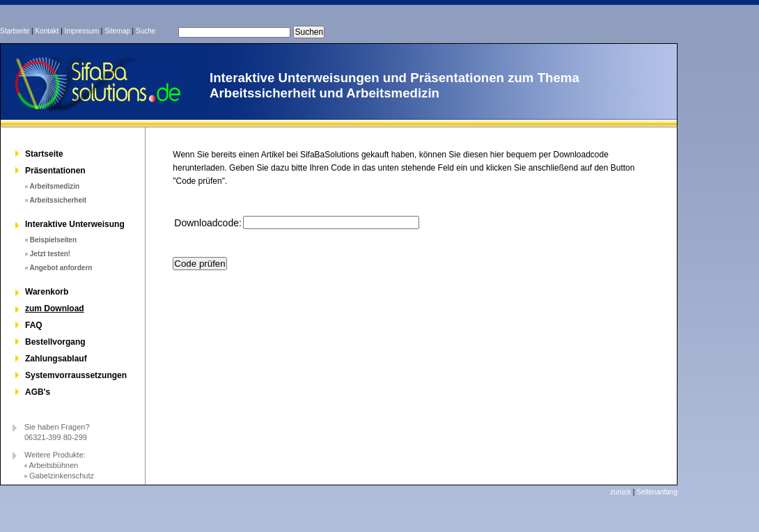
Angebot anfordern (61, 268)
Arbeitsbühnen (53, 465)
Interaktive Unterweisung (75, 224)
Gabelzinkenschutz (62, 476)
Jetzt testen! (50, 254)
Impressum (82, 31)
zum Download (55, 308)
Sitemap (117, 31)
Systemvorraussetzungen (76, 375)
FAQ (34, 325)
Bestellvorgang (55, 342)
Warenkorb (47, 292)
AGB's (38, 392)
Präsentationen (55, 171)
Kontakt (47, 31)
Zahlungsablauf (56, 359)
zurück (620, 492)
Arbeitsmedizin (54, 186)
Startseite (15, 31)
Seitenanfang (657, 492)
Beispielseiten (53, 240)
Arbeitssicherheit (58, 200)
